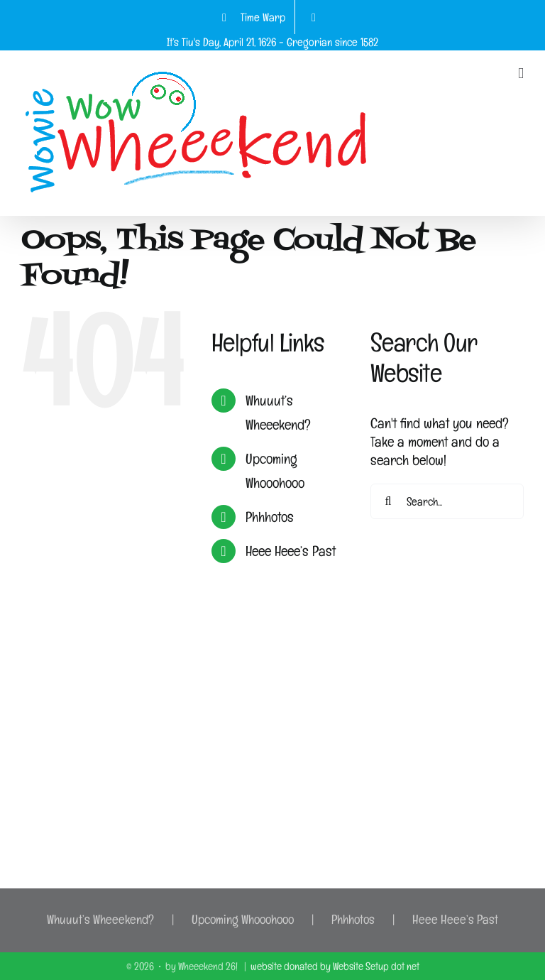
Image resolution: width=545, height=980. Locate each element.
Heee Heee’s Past (291, 551)
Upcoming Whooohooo (243, 919)
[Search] (388, 501)
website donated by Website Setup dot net (335, 966)
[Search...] (447, 501)
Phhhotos (270, 517)
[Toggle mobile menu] (521, 73)
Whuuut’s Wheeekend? (100, 919)
